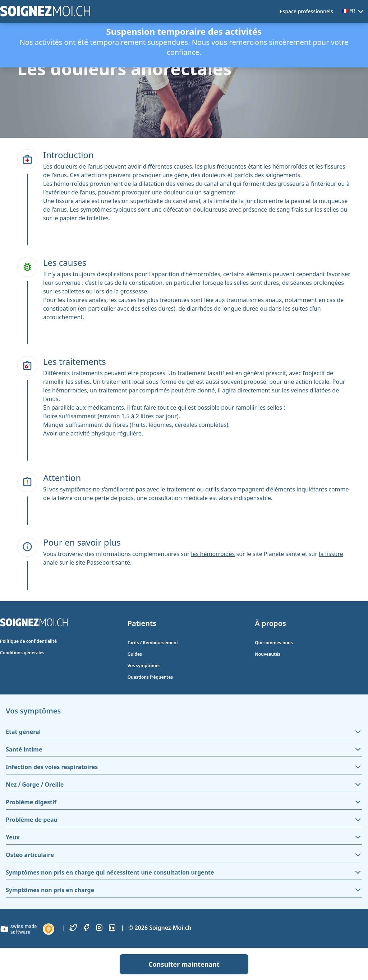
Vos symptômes (144, 666)
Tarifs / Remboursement (153, 643)
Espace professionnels (307, 11)
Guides (135, 654)
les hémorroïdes (213, 554)
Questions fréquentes (150, 677)
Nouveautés (268, 654)
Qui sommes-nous (274, 643)
